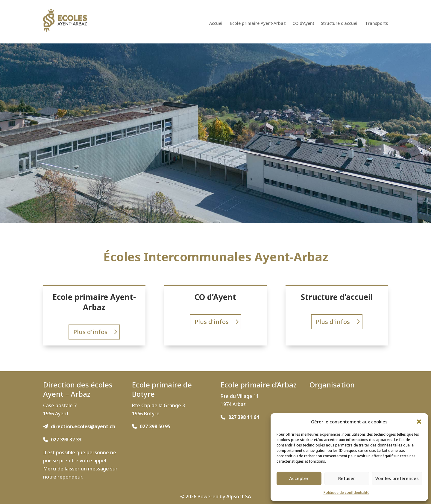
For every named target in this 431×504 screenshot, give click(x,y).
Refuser (347, 478)
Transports (377, 24)
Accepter (299, 478)
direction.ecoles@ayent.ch (83, 426)
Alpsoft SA (239, 497)
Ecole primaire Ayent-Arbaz (258, 24)
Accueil (216, 24)
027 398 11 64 (244, 417)
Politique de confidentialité (346, 492)
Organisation (332, 385)
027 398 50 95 (155, 426)
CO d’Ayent (303, 24)
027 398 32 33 (66, 440)
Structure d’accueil (340, 24)
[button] (419, 422)
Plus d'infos (90, 332)
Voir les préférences (397, 478)
